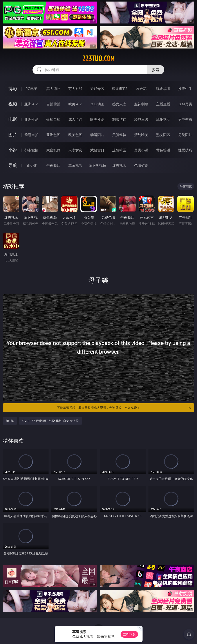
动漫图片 (97, 135)
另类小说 (141, 150)
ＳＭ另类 (185, 104)
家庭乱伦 (53, 150)
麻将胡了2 (119, 89)
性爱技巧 (185, 150)
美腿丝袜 (119, 135)
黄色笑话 (163, 150)
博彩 (13, 89)
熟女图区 (163, 135)
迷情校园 (119, 150)
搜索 (155, 70)
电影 (13, 119)
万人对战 (75, 89)
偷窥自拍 (31, 135)
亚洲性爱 (31, 119)
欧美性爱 (97, 119)
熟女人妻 (119, 104)
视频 (13, 104)
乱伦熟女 (163, 119)
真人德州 (53, 89)
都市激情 (31, 150)
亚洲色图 (53, 135)
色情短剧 (141, 165)
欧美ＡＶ (75, 104)
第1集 (10, 421)
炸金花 (141, 89)
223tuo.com (98, 59)
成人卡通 (75, 119)
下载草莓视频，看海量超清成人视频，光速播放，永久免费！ (124, 408)
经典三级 (141, 119)
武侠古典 (97, 150)
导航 (13, 165)
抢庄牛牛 (185, 89)
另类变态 (185, 119)
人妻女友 (75, 150)
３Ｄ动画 (97, 104)
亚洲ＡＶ (31, 104)
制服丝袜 (119, 119)
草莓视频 (75, 165)
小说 (13, 150)
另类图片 (185, 135)
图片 (13, 135)
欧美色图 (75, 135)
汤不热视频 (97, 165)
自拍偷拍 (53, 104)
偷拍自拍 (53, 119)
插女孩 (31, 165)
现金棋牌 (163, 89)
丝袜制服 (141, 104)
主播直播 (163, 104)
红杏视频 (119, 165)
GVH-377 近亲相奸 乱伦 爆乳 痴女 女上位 (51, 421)
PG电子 (31, 89)
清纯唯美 (141, 135)
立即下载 (129, 634)
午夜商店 (53, 165)
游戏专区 (97, 89)
